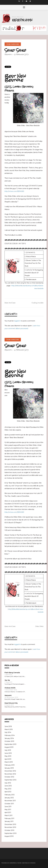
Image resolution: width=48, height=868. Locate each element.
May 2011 (8, 810)
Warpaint (8, 695)
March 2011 (9, 815)
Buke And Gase (10, 303)
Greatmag (25, 863)
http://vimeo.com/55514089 (14, 191)
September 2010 (11, 833)
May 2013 (8, 756)
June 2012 (8, 786)
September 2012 (10, 780)
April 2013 (8, 759)
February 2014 (10, 735)
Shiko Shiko (39, 626)
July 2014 (8, 732)
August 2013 (9, 747)
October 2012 (9, 777)
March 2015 (9, 729)
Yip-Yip (7, 680)
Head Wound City (11, 703)
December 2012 (10, 771)
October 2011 (9, 804)
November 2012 (10, 774)
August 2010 (9, 836)
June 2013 (8, 753)
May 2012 (8, 789)
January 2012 (9, 798)
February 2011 (9, 818)
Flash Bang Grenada (12, 673)
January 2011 (9, 821)
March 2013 (9, 762)
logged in (17, 321)
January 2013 (9, 768)
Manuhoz (8, 54)
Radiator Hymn (22, 20)
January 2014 (9, 738)
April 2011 (8, 812)
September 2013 (10, 744)
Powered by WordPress (9, 863)
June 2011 (8, 807)
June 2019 (8, 726)
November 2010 (10, 827)
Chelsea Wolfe (10, 688)
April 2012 (8, 792)
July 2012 (8, 783)
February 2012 (10, 795)
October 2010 (9, 830)
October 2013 (9, 741)
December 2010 (10, 824)
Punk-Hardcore (13, 44)
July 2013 (8, 750)
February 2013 (10, 765)
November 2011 (10, 801)
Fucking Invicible (38, 303)
